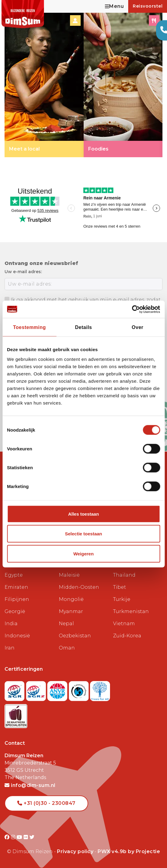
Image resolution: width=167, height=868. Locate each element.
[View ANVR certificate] (58, 689)
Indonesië (17, 636)
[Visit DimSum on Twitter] (32, 837)
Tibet (120, 587)
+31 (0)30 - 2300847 (46, 803)
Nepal (66, 624)
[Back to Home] (23, 14)
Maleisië (69, 575)
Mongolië (71, 599)
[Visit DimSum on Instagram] (14, 837)
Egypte (14, 575)
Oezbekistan (75, 636)
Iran (10, 648)
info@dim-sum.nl (30, 785)
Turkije (122, 599)
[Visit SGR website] (15, 689)
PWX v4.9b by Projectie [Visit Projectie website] (129, 851)
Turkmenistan (131, 611)
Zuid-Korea (127, 636)
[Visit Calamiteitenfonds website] (80, 689)
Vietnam (124, 624)
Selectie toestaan (84, 534)
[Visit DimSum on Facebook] (8, 837)
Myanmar (71, 611)
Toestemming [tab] (29, 327)
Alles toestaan (84, 514)
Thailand (124, 575)
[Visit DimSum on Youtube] (20, 837)
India (11, 624)
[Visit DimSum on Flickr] (27, 837)
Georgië (15, 611)
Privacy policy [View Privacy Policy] (75, 851)
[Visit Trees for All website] (100, 689)
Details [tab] (84, 327)
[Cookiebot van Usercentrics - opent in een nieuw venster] (134, 309)
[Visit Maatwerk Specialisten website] (16, 714)
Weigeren (84, 553)
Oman (67, 648)
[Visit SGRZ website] (37, 689)
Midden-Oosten (79, 587)
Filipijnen (17, 599)
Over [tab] (138, 327)
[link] (44, 85)
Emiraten (16, 587)
